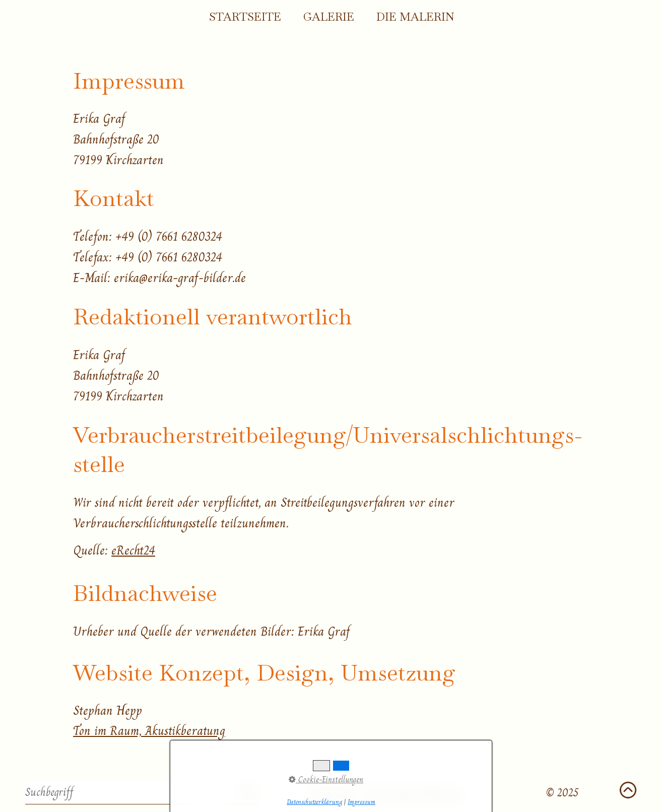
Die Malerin (415, 17)
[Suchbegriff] (142, 792)
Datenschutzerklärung (414, 793)
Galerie (329, 17)
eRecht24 (133, 550)
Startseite (245, 17)
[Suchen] (248, 792)
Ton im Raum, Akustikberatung (149, 730)
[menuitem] (244, 18)
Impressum (334, 793)
